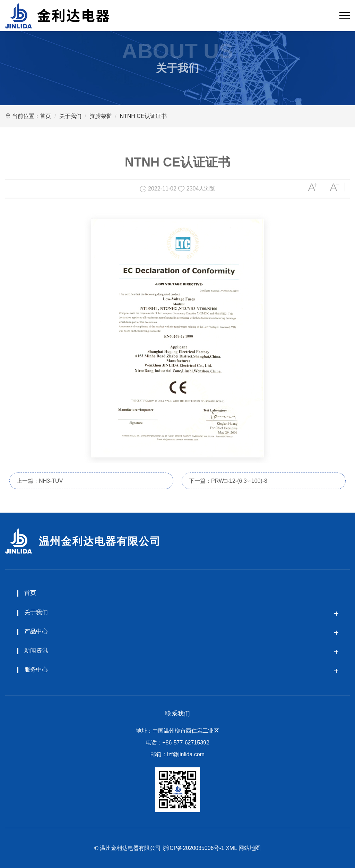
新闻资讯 (36, 651)
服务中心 (36, 670)
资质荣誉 (101, 116)
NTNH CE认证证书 (143, 116)
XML (231, 848)
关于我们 (70, 116)
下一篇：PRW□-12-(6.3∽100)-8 (228, 489)
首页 (45, 116)
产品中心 (36, 631)
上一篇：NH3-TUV (40, 489)
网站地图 (250, 848)
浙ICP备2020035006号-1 (193, 848)
